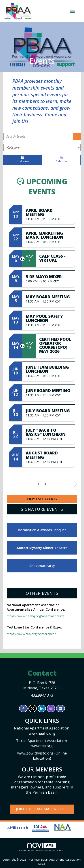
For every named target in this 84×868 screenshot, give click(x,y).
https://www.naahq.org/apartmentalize (36, 616)
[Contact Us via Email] (60, 709)
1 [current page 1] (39, 484)
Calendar (61, 160)
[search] (77, 137)
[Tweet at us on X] (33, 709)
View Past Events (42, 499)
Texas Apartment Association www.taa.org (42, 743)
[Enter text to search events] (38, 137)
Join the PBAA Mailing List (42, 809)
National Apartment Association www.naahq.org (42, 731)
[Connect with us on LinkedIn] (42, 709)
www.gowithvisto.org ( (42, 756)
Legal (42, 864)
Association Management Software (42, 847)
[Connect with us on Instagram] (51, 709)
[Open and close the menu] (56, 11)
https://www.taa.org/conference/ (31, 634)
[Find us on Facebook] (23, 709)
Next (76, 484)
